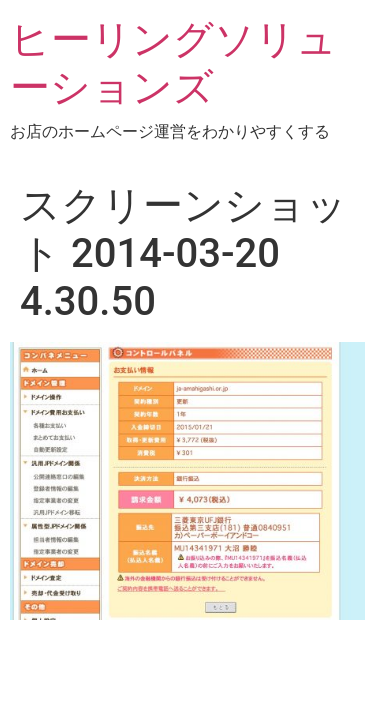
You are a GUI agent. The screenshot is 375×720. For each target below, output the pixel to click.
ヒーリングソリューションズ (173, 63)
